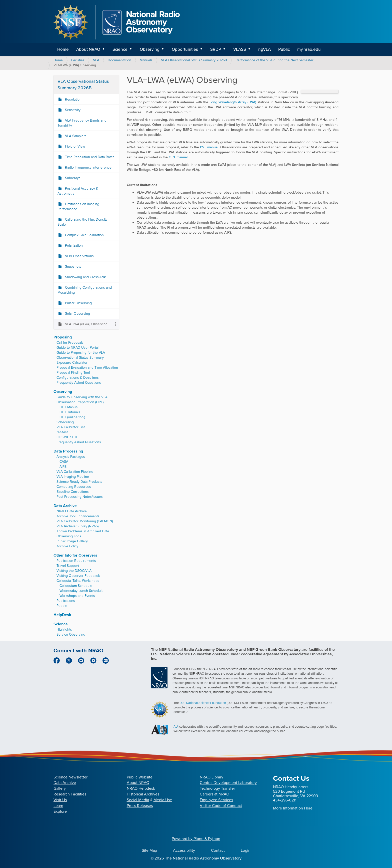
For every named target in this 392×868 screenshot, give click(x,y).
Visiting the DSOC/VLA (74, 571)
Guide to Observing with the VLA (82, 397)
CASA (64, 462)
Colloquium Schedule (76, 586)
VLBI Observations (79, 256)
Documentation (119, 60)
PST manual (209, 147)
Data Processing (68, 451)
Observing (150, 49)
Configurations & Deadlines (78, 378)
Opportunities (185, 49)
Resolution (73, 99)
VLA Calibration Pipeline (75, 472)
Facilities (78, 60)
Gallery (60, 788)
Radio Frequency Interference (88, 167)
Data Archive (65, 506)
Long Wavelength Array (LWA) (233, 102)
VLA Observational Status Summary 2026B (194, 60)
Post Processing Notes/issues (80, 497)
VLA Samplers (75, 136)
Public (284, 49)
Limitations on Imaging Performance (78, 206)
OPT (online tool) (72, 417)
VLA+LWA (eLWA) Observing (86, 324)
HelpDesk (62, 615)
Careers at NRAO (214, 794)
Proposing (63, 337)
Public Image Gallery (72, 541)
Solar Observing (77, 314)
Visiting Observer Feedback (78, 576)
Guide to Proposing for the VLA (81, 353)
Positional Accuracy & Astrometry (78, 191)
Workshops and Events (77, 596)
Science (120, 49)
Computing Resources (74, 487)
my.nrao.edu (309, 49)
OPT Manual (69, 407)
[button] (105, 50)
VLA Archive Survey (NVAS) (77, 526)
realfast (62, 432)
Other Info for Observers (75, 555)
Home (63, 49)
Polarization (73, 246)
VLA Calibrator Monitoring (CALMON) (85, 521)
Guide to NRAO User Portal (77, 348)
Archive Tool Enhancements (78, 516)
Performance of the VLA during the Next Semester (274, 60)
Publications (66, 601)
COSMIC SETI (67, 437)
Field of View (74, 146)
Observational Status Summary (80, 358)
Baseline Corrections (73, 492)
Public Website (140, 777)
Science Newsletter (70, 777)
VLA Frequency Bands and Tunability (82, 123)
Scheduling (65, 422)
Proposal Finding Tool (73, 373)
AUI (176, 727)
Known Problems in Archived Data (83, 531)
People (62, 606)
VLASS (240, 49)
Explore (60, 811)
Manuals (146, 60)
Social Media (138, 800)
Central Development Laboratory (228, 783)
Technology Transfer (217, 788)
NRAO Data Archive (72, 511)
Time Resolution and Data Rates (89, 157)
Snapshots (73, 267)
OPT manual (178, 157)
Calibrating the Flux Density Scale (82, 222)
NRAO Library (211, 777)
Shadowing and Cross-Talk (85, 277)
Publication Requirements (76, 561)
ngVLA (264, 49)
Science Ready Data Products (79, 482)
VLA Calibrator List (71, 427)
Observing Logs (69, 536)
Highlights (64, 629)
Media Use (163, 800)
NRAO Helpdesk (141, 788)
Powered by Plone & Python (196, 839)
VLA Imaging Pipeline (73, 477)
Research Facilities (70, 794)
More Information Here (293, 808)
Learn (58, 806)
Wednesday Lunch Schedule (81, 591)
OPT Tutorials (70, 412)
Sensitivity (72, 110)
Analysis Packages (71, 457)
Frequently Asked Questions (79, 383)
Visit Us (60, 800)
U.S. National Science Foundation (203, 703)
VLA (96, 60)
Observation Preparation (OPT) (80, 402)
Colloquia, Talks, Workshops (78, 581)
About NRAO (88, 49)
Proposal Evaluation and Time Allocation (87, 368)
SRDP (216, 49)
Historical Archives (143, 794)
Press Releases (140, 806)
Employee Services (216, 800)
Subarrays (72, 178)
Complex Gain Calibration (84, 235)
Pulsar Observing (78, 303)
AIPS (63, 467)
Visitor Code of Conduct (221, 806)
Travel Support (68, 566)
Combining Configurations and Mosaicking (85, 290)
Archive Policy (67, 546)
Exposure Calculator (72, 363)
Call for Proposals (70, 343)
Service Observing (71, 634)
